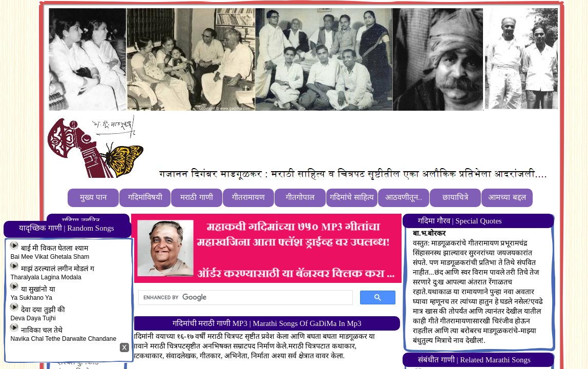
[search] (245, 298)
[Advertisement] (334, 139)
